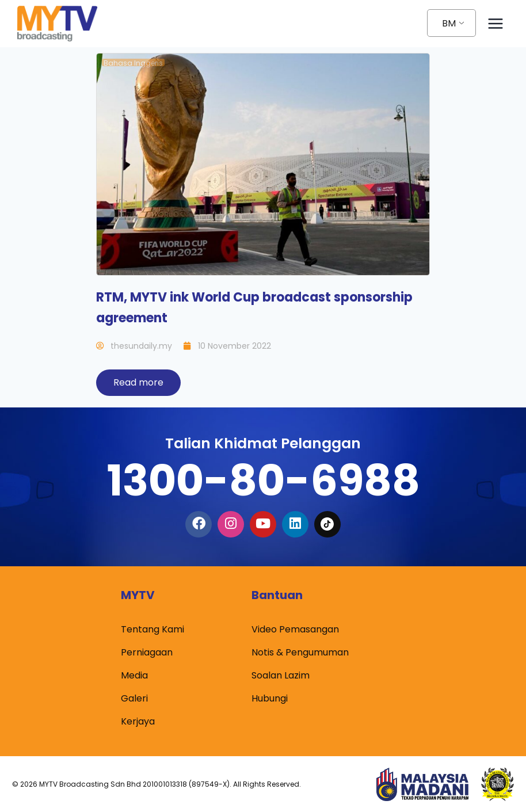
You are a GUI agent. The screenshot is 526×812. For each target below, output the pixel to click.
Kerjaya (138, 721)
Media (134, 675)
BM (449, 23)
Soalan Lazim (281, 675)
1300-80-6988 (263, 480)
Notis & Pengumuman (300, 652)
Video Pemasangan (295, 629)
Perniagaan (147, 652)
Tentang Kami (153, 629)
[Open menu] (495, 23)
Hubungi (270, 698)
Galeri (134, 698)
